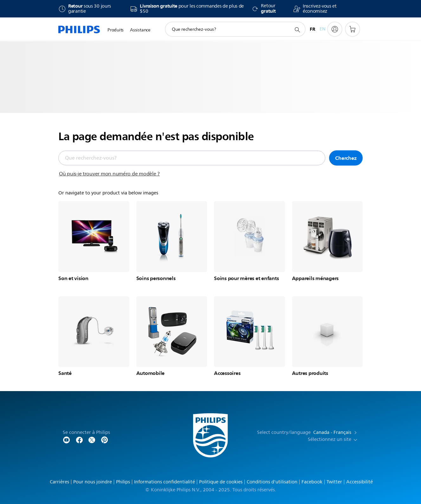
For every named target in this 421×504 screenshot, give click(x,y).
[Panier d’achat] (353, 29)
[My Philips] (335, 29)
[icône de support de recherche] (297, 29)
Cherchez (346, 158)
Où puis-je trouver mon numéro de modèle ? (109, 174)
